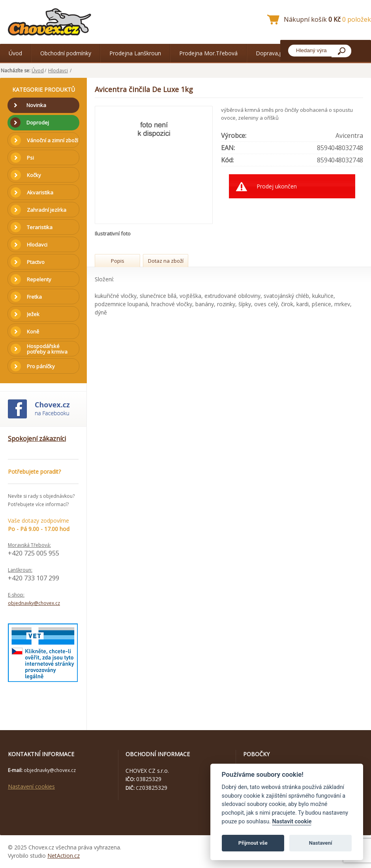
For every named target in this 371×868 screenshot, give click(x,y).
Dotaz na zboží (166, 261)
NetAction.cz (64, 856)
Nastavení (321, 843)
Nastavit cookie (292, 822)
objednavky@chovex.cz (34, 603)
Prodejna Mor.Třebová (208, 53)
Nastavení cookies (31, 786)
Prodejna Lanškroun (135, 53)
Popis (118, 261)
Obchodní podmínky (66, 53)
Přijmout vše (253, 843)
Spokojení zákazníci (37, 439)
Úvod (15, 53)
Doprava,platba (275, 53)
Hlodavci (58, 71)
